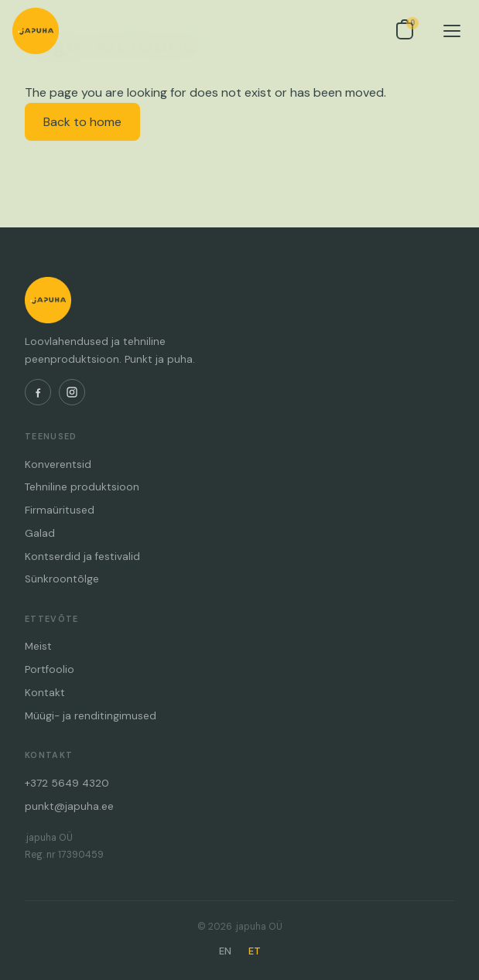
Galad (40, 533)
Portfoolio (50, 669)
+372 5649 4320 (67, 783)
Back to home (82, 122)
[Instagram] (72, 392)
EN (225, 951)
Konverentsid (58, 464)
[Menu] (452, 31)
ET (255, 951)
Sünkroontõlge (62, 579)
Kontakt (45, 693)
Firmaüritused (60, 510)
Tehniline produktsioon (82, 487)
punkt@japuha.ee (69, 806)
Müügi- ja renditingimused (91, 716)
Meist (38, 646)
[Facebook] (38, 392)
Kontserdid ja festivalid (82, 557)
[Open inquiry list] (405, 31)
